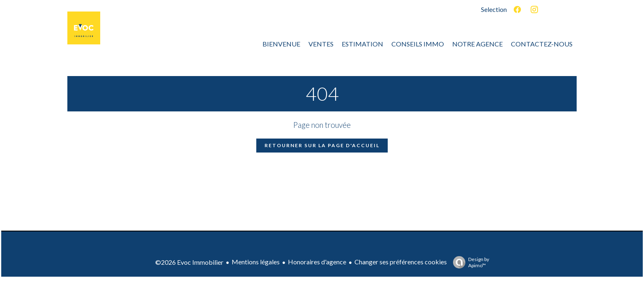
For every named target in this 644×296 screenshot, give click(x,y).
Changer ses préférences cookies (401, 262)
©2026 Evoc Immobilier (189, 262)
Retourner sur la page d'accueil (322, 145)
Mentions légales (256, 262)
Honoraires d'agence (317, 262)
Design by (469, 262)
